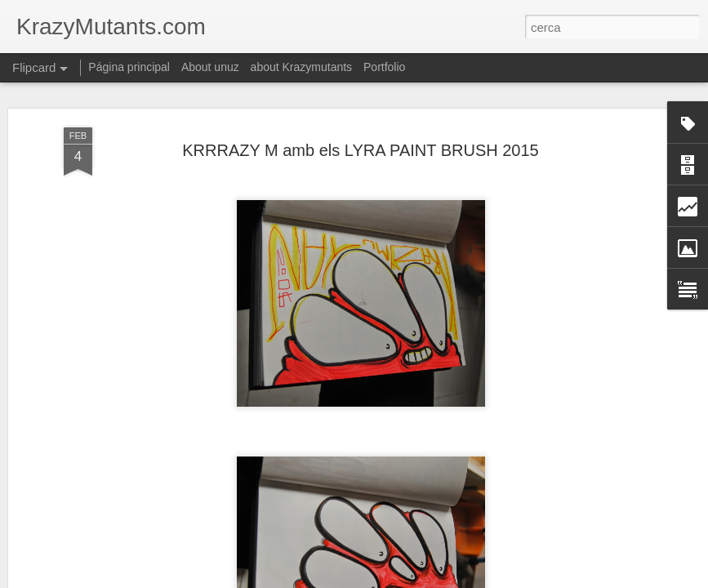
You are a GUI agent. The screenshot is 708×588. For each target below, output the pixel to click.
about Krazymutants (302, 67)
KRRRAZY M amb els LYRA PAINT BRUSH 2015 (360, 150)
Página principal (129, 67)
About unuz (210, 67)
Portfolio (384, 67)
